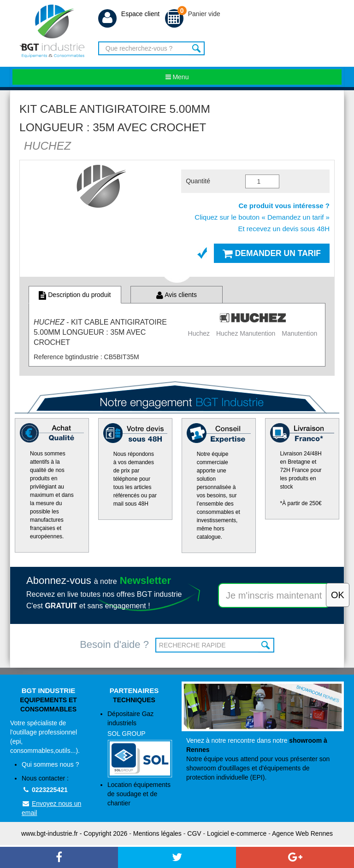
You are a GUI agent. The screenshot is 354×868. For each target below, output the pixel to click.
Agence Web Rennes (302, 833)
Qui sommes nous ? (50, 764)
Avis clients (177, 295)
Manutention (299, 333)
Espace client (129, 14)
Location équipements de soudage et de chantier (139, 794)
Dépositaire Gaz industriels (140, 744)
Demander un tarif (272, 253)
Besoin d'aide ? (114, 644)
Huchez (199, 333)
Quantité (198, 181)
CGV (194, 833)
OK (266, 645)
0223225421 (45, 790)
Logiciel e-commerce (237, 833)
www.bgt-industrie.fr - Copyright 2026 (74, 833)
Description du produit (75, 295)
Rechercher (197, 48)
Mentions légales (157, 833)
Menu (177, 77)
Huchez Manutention (246, 333)
